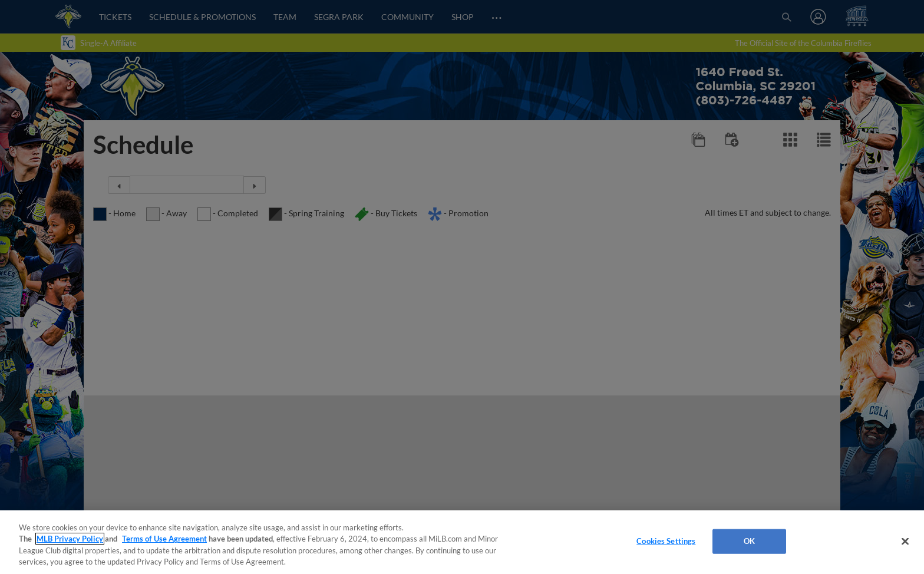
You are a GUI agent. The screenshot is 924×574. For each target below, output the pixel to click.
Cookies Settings (666, 541)
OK (749, 541)
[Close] (905, 541)
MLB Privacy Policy (70, 539)
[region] (462, 542)
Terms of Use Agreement (164, 539)
